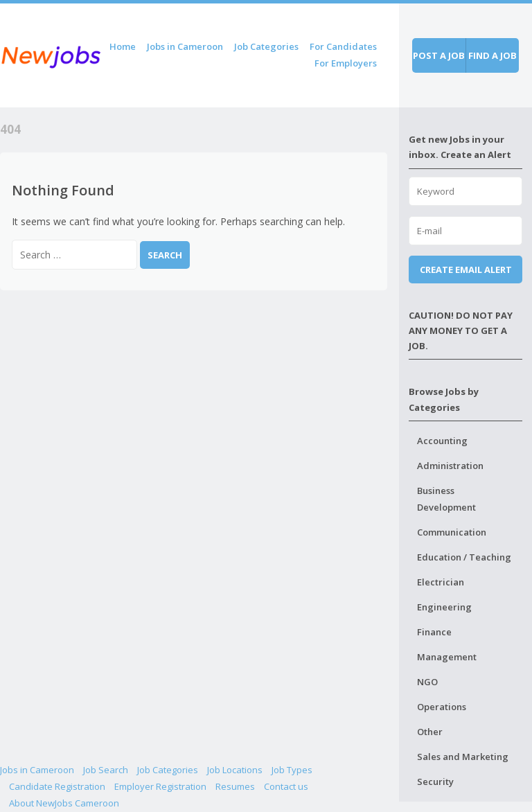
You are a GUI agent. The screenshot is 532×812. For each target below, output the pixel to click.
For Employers (346, 63)
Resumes (235, 786)
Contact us (286, 786)
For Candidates (343, 46)
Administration (450, 466)
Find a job (493, 55)
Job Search (106, 770)
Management (447, 657)
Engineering (444, 607)
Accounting (442, 441)
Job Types (292, 770)
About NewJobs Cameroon (64, 803)
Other (430, 732)
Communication (452, 532)
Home (123, 46)
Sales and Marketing (463, 757)
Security (435, 782)
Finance (434, 632)
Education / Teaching (464, 557)
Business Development (446, 499)
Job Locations (235, 770)
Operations (442, 707)
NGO (427, 682)
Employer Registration (160, 786)
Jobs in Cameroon (185, 46)
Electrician (441, 582)
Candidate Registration (57, 786)
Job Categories (266, 46)
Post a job (439, 55)
